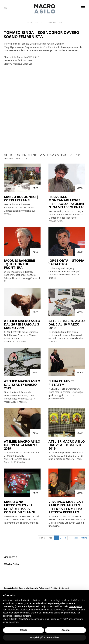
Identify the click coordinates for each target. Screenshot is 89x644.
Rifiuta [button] (24, 630)
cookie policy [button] (75, 606)
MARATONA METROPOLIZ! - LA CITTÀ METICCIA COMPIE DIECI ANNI (20, 507)
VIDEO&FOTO (11, 557)
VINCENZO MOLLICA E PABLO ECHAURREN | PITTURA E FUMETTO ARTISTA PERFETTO (66, 507)
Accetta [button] (66, 630)
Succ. (76, 538)
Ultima (84, 538)
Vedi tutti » (21, 159)
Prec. (50, 538)
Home (30, 23)
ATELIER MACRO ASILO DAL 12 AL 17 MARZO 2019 (22, 385)
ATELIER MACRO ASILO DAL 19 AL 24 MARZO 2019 (22, 445)
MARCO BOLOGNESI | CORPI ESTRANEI (21, 198)
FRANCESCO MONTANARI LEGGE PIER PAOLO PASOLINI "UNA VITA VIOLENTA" (66, 202)
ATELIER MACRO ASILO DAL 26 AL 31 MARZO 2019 (67, 445)
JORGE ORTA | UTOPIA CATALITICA (66, 262)
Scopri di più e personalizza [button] (44, 637)
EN (5, 8)
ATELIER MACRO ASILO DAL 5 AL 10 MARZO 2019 (67, 324)
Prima (42, 538)
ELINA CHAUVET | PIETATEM (63, 383)
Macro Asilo (55, 23)
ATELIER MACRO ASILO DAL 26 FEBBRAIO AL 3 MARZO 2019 (22, 324)
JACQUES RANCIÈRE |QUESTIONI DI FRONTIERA (19, 264)
